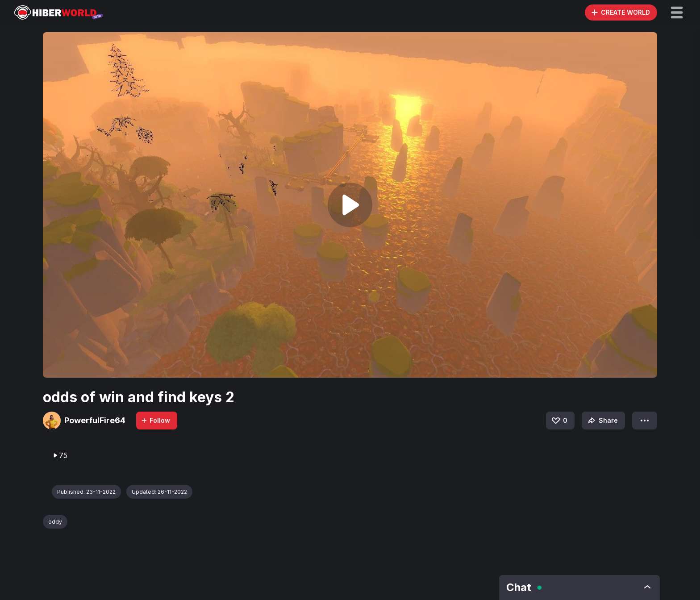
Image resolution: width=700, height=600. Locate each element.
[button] (677, 12)
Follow (155, 420)
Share (602, 421)
